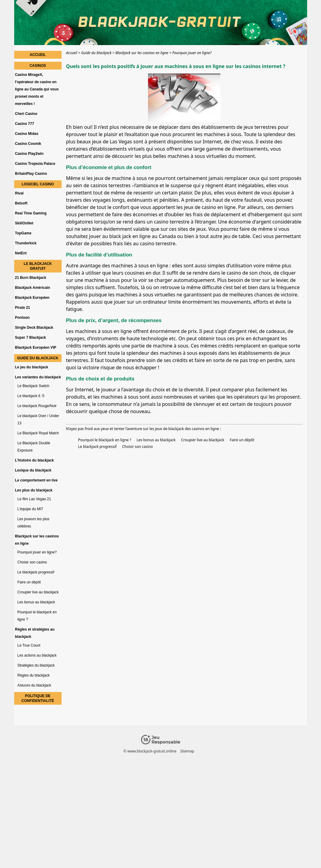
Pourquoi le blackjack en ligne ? (105, 440)
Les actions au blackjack (37, 655)
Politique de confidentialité (38, 698)
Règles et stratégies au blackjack (35, 633)
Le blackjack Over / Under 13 (38, 419)
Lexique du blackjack (33, 470)
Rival (19, 193)
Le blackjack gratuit (38, 266)
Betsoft (21, 203)
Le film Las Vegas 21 (34, 499)
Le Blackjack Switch (34, 386)
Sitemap (187, 751)
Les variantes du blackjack (38, 377)
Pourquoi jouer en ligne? (37, 552)
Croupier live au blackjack (202, 440)
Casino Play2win (29, 154)
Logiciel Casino (38, 184)
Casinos (38, 66)
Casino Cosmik (28, 144)
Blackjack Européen (32, 298)
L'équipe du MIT (30, 509)
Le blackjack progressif (98, 447)
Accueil (38, 55)
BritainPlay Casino (31, 174)
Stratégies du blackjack (36, 665)
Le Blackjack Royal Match (38, 433)
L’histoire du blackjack (35, 460)
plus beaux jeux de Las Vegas (99, 142)
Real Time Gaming (31, 213)
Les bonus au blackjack (156, 440)
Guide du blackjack (38, 358)
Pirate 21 (23, 308)
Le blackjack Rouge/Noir (37, 406)
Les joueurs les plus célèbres (34, 523)
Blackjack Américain (33, 288)
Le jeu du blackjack (32, 367)
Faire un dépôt (242, 440)
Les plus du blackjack (34, 490)
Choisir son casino (137, 447)
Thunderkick (26, 243)
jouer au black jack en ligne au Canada (132, 236)
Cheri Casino (26, 114)
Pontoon (22, 318)
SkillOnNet (24, 223)
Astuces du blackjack (34, 685)
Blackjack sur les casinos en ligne (37, 540)
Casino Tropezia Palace (35, 164)
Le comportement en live (36, 480)
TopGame (23, 233)
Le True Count (29, 645)
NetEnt (21, 253)
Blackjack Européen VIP (36, 348)
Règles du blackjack (34, 675)
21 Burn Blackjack (31, 278)
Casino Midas (27, 134)
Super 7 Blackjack (31, 338)
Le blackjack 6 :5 (31, 396)
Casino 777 (25, 124)
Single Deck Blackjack (34, 328)
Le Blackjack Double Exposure (34, 447)
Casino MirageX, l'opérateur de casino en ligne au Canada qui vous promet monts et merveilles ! (37, 89)
